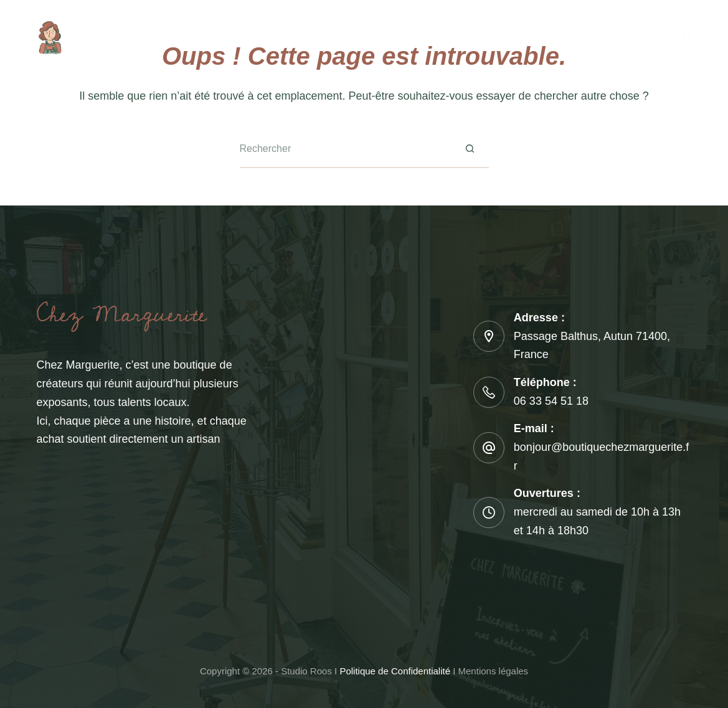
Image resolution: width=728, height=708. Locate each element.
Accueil (135, 37)
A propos (202, 37)
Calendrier (359, 37)
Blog (536, 37)
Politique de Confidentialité (395, 671)
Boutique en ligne (455, 37)
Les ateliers (279, 37)
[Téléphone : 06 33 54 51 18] (489, 392)
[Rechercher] (687, 38)
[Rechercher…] (346, 149)
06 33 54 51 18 (551, 401)
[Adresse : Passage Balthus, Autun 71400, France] (489, 336)
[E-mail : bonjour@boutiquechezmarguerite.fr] (489, 448)
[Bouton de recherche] (470, 149)
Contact (592, 37)
